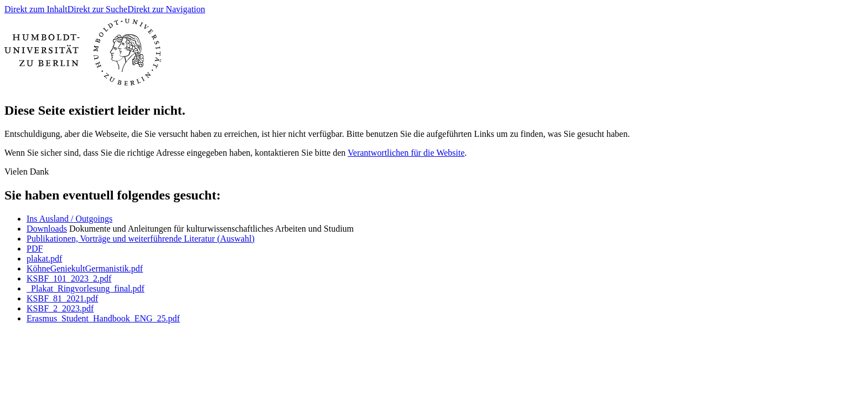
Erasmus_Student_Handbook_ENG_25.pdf (103, 318)
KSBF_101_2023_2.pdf (69, 278)
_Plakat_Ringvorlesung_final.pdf (86, 288)
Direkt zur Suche (97, 9)
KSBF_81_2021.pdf (62, 298)
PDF (35, 249)
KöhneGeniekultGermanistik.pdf (85, 268)
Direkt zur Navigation (166, 9)
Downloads (47, 229)
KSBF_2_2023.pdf (60, 308)
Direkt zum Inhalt (36, 9)
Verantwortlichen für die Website (406, 153)
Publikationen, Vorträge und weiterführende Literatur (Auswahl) (141, 239)
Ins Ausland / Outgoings (69, 219)
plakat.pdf (44, 259)
